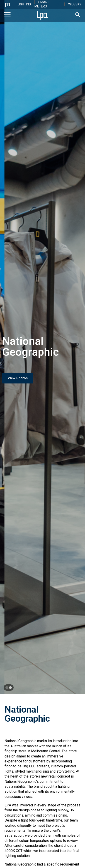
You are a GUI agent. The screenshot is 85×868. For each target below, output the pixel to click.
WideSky (75, 4)
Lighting (24, 4)
